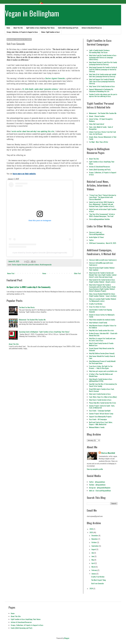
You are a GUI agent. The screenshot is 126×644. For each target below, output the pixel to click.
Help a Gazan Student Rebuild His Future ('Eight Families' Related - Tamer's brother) (103, 295)
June (93, 556)
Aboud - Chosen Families (97, 116)
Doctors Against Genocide (55, 78)
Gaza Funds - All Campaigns (98, 419)
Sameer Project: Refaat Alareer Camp (101, 413)
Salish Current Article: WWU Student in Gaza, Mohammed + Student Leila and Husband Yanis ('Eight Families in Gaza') (102, 204)
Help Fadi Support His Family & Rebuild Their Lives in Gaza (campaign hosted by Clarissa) (102, 81)
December (95, 535)
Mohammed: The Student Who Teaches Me (32, 320)
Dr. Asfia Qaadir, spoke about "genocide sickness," (41, 89)
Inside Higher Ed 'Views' (96, 237)
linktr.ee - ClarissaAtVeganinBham (100, 491)
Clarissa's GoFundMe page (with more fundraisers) (101, 264)
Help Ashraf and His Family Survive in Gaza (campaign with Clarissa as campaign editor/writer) (103, 57)
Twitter (91, 240)
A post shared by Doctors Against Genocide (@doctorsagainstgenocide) (40, 253)
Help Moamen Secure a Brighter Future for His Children (103, 326)
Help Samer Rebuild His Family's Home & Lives (102, 357)
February (94, 570)
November (95, 539)
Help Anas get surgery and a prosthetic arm (103, 371)
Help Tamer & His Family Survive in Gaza (102, 86)
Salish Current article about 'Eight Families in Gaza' (103, 210)
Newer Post (11, 273)
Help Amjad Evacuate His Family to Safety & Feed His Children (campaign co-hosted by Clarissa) (103, 69)
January (94, 574)
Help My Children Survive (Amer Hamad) (102, 353)
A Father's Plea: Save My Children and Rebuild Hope (101, 375)
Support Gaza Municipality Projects (100, 416)
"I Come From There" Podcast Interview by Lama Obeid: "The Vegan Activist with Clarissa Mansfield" (102, 197)
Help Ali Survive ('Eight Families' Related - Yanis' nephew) (102, 269)
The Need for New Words (27, 307)
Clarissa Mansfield (108, 453)
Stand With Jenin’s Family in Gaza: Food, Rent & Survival (102, 390)
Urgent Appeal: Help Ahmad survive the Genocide (102, 349)
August (94, 549)
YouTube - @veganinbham (97, 485)
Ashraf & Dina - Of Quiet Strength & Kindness (101, 120)
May (93, 560)
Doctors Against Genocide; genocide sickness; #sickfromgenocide (32, 265)
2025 (91, 532)
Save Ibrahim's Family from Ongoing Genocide (100, 311)
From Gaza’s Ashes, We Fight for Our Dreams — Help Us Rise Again (101, 367)
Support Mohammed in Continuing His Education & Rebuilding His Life (101, 90)
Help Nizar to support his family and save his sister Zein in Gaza (102, 339)
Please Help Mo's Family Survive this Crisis (102, 403)
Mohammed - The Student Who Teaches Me (103, 113)
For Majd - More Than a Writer (99, 142)
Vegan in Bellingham (32, 13)
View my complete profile (95, 469)
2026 (91, 529)
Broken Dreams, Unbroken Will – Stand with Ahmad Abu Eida (103, 334)
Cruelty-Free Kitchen (96, 304)
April (93, 563)
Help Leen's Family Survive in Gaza (100, 394)
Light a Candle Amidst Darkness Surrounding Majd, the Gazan (99, 51)
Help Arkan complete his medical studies (102, 320)
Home (8, 28)
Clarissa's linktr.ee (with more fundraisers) (103, 260)
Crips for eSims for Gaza (97, 307)
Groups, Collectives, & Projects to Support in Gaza (22, 32)
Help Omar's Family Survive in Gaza (100, 400)
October (94, 542)
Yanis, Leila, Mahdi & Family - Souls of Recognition (101, 128)
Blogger (67, 638)
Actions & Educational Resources (92, 28)
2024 (91, 588)
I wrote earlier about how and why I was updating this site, (33, 131)
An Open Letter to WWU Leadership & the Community (29, 287)
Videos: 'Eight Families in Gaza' (50, 32)
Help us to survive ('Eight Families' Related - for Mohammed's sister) (103, 300)
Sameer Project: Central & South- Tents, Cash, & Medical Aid (102, 407)
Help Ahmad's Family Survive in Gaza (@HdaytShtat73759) (101, 380)
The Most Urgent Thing (98, 580)
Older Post (77, 273)
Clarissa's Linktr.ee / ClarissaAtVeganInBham (97, 233)
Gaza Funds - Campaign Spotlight (100, 411)
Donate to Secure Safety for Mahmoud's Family (102, 316)
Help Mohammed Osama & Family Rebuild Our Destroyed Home (102, 362)
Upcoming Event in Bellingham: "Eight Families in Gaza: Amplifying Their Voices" (44, 332)
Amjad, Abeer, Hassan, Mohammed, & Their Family (103, 138)
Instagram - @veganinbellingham (100, 488)
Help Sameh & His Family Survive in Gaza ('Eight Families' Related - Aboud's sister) (102, 281)
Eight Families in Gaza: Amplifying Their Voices (40, 28)
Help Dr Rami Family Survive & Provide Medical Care (101, 344)
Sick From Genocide (97, 583)
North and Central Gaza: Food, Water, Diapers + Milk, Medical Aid (101, 423)
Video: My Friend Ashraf (97, 124)
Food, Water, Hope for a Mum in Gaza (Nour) (103, 397)
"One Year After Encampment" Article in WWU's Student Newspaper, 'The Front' (102, 215)
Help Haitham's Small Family (98, 322)
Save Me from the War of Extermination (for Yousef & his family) (103, 385)
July (93, 553)
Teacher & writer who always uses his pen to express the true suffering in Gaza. (103, 95)
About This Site (18, 28)
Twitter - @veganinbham (97, 482)
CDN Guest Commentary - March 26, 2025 (103, 243)
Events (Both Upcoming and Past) (68, 28)
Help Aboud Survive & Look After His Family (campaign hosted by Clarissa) (103, 63)
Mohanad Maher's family (97, 427)
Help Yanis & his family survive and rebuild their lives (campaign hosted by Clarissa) (103, 75)
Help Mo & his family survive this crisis (101, 330)
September (95, 546)
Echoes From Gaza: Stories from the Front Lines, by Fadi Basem (102, 133)
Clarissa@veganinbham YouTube (99, 219)
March (94, 567)
